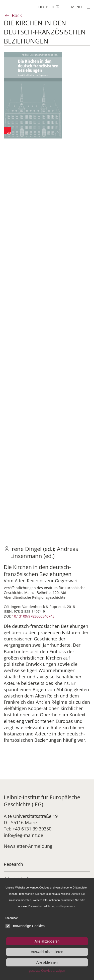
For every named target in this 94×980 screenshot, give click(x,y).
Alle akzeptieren (47, 941)
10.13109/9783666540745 (33, 616)
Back (17, 15)
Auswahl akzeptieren (47, 952)
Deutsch (46, 7)
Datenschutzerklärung (42, 906)
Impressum (68, 906)
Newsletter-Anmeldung (28, 846)
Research (13, 864)
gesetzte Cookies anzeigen (47, 971)
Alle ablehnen (47, 962)
